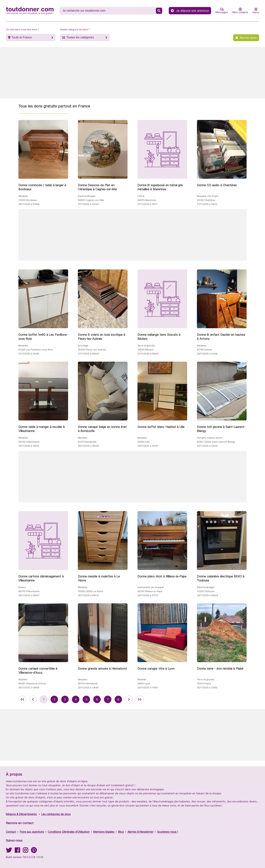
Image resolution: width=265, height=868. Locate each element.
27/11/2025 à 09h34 (88, 354)
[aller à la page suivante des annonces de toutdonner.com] (129, 699)
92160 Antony (204, 350)
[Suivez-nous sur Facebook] (17, 851)
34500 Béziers (146, 350)
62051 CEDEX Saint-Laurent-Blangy (216, 442)
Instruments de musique (151, 587)
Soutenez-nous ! (167, 832)
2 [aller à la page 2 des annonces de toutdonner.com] (54, 699)
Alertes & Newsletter (140, 832)
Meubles (23, 196)
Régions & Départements (21, 814)
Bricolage (83, 346)
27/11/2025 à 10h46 (29, 354)
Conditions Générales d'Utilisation (69, 832)
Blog (121, 832)
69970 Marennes (147, 200)
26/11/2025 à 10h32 (207, 446)
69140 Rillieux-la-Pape (150, 591)
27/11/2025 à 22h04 (88, 204)
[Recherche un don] (108, 11)
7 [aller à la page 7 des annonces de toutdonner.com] (108, 699)
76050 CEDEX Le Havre (91, 591)
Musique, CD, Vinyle (208, 196)
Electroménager (87, 196)
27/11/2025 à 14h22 (207, 204)
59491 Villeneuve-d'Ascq (32, 684)
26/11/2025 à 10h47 (148, 446)
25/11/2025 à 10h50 (207, 688)
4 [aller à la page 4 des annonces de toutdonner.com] (76, 699)
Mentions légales (104, 832)
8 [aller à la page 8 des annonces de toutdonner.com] (118, 699)
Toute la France (22, 37)
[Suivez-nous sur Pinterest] (34, 851)
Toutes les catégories (80, 37)
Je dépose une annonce (190, 11)
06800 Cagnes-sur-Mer (91, 200)
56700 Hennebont (88, 684)
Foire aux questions (32, 832)
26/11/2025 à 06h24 (207, 595)
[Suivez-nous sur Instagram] (25, 851)
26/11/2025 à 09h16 (88, 595)
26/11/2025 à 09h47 (29, 595)
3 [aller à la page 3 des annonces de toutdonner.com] (65, 699)
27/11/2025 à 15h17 (147, 204)
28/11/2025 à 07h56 (29, 204)
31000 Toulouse (206, 591)
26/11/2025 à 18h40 (88, 446)
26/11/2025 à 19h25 (29, 446)
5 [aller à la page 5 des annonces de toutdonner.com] (86, 699)
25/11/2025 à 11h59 (148, 688)
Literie (141, 196)
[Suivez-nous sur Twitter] (9, 851)
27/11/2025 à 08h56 (148, 354)
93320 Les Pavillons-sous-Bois (36, 350)
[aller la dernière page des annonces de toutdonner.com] (140, 699)
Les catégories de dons (56, 814)
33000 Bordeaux (28, 200)
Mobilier (23, 679)
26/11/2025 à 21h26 (207, 354)
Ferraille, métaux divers (210, 438)
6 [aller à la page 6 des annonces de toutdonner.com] (97, 699)
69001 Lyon (144, 684)
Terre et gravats (146, 346)
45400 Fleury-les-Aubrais (92, 350)
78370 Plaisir (204, 684)
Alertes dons (248, 38)
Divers (22, 587)
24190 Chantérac (206, 200)
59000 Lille (144, 442)
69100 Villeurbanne (29, 442)
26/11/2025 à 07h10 (148, 595)
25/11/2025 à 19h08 (29, 688)
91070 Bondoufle (87, 442)
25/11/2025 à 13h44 (88, 688)
